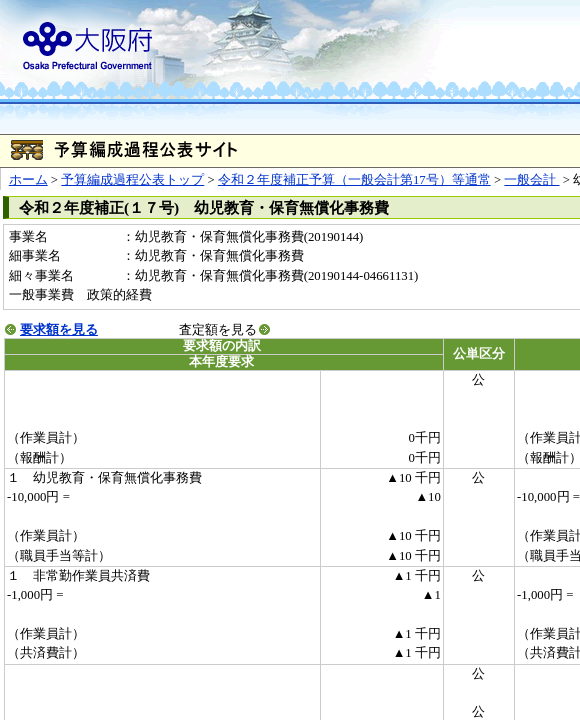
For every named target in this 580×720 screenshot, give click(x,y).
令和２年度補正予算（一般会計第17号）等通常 (354, 180)
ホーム (28, 180)
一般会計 (531, 180)
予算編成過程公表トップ (132, 180)
